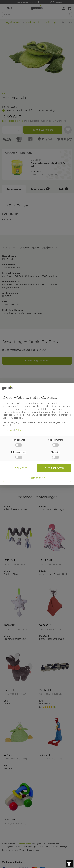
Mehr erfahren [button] (37, 478)
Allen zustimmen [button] (54, 468)
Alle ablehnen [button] (19, 468)
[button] (69, 863)
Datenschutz (22, 430)
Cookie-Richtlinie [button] (60, 412)
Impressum (8, 430)
